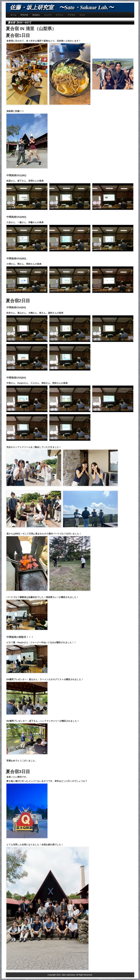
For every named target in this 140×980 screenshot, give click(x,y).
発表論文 (36, 15)
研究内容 (24, 15)
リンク (82, 15)
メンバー (48, 15)
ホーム (14, 15)
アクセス (71, 15)
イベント (60, 15)
